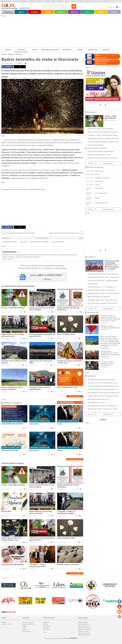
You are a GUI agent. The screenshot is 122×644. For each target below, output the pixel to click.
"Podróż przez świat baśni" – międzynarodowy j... (103, 280)
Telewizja (48, 12)
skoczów (24, 242)
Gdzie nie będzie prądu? (95, 145)
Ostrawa (74, 1)
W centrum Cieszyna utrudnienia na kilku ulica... (103, 158)
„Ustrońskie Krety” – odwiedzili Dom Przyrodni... (103, 303)
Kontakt (24, 629)
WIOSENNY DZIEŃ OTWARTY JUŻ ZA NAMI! (101, 290)
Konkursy (114, 12)
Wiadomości (8, 12)
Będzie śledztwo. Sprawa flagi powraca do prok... (103, 132)
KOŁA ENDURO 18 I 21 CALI (96, 402)
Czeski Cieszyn (24, 1)
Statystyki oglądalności (28, 624)
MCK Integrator (58, 242)
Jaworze (67, 1)
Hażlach (47, 1)
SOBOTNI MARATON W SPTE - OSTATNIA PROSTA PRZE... (103, 293)
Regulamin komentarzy (84, 628)
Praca (87, 12)
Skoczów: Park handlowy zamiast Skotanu (101, 151)
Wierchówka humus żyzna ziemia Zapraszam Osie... (102, 406)
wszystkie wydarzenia (75, 459)
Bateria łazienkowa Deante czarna (99, 399)
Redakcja (4, 622)
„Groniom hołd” (93, 284)
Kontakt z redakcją (6, 624)
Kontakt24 (35, 12)
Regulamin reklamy (83, 631)
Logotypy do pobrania (28, 622)
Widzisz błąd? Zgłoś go (42, 238)
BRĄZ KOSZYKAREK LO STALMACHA (99, 297)
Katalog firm (61, 12)
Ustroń (94, 1)
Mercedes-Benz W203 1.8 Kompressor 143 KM (102, 409)
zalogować (33, 266)
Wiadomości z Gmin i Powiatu (51, 50)
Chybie (9, 1)
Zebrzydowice (107, 1)
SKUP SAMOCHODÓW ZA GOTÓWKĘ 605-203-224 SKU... (103, 386)
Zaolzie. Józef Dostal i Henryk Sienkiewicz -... (102, 129)
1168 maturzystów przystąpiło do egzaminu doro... (104, 142)
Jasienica (60, 1)
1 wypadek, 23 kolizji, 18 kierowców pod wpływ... (103, 135)
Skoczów (80, 1)
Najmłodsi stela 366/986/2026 (97, 148)
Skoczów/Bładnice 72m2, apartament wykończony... (104, 393)
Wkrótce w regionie (12, 403)
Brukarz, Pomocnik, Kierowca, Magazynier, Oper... (103, 396)
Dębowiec (33, 1)
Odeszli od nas (93, 50)
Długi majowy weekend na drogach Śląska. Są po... (104, 138)
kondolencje (106, 50)
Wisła (99, 1)
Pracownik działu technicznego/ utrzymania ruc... (103, 389)
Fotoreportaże (66, 50)
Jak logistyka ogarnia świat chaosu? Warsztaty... (103, 300)
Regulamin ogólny (83, 622)
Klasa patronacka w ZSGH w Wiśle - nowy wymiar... (104, 277)
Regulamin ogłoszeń (84, 626)
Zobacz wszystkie (75, 396)
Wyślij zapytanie (27, 631)
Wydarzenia (19, 54)
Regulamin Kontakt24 (84, 635)
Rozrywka (101, 12)
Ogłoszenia (74, 12)
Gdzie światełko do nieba (39, 242)
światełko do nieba (10, 242)
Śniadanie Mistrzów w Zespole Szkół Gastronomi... (104, 274)
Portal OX (103, 419)
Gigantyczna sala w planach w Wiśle (99, 155)
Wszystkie (8, 50)
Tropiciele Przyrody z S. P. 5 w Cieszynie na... (102, 287)
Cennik (24, 628)
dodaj (66, 402)
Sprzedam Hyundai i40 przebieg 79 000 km (101, 380)
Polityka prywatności (84, 624)
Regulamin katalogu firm (85, 629)
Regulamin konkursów (84, 633)
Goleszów (40, 1)
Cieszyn (16, 1)
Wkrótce (21, 12)
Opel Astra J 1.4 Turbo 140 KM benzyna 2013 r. (103, 383)
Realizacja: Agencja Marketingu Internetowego (61, 638)
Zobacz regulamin (8, 259)
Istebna (53, 1)
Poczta (45, 632)
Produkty (25, 626)
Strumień (87, 1)
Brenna (3, 1)
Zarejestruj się (38, 268)
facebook (7, 67)
